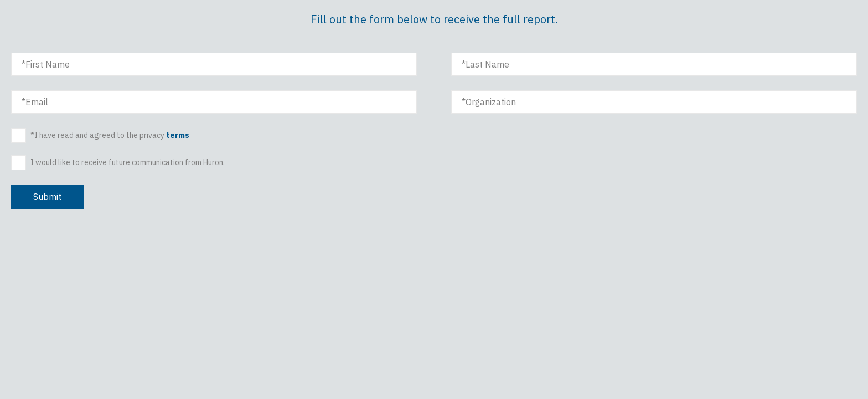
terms (178, 135)
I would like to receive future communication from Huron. (128, 163)
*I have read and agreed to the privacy (110, 135)
